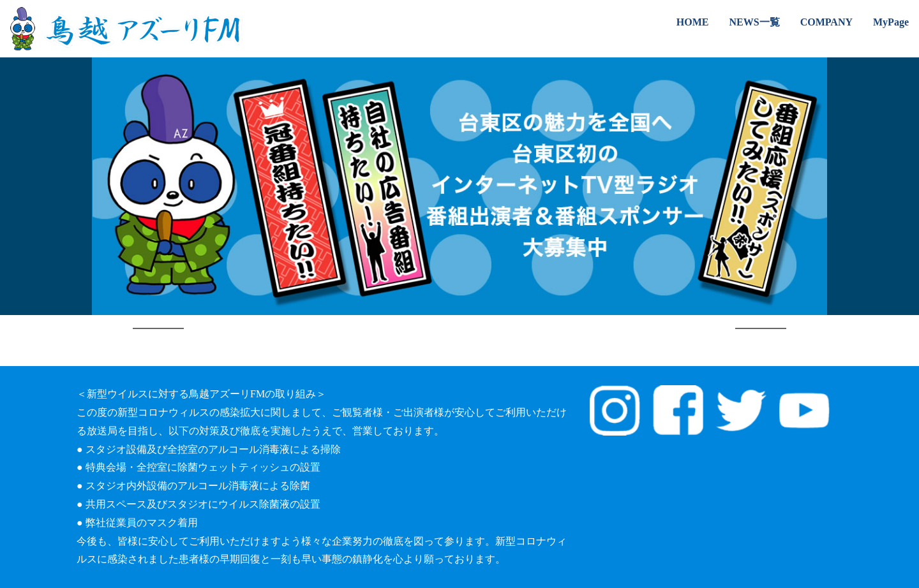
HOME (693, 22)
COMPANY (826, 22)
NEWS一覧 (755, 22)
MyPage (891, 22)
